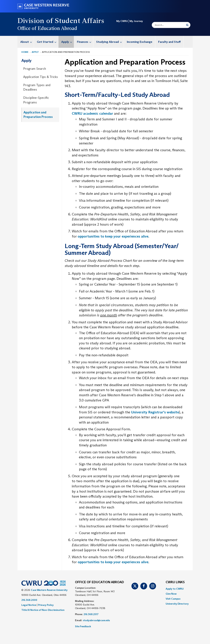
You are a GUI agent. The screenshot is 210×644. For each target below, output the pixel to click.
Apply (68, 42)
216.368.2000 (29, 600)
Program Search (35, 69)
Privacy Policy (46, 605)
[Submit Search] (187, 25)
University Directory (177, 604)
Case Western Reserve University (49, 590)
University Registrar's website (155, 412)
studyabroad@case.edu (97, 620)
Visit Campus (173, 599)
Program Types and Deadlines (37, 87)
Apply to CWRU (175, 589)
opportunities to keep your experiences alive (113, 236)
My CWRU (122, 21)
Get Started (48, 42)
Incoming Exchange (140, 42)
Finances (85, 42)
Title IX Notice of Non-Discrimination (43, 610)
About (27, 42)
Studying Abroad (110, 42)
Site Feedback (83, 626)
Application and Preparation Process (38, 115)
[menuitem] (26, 42)
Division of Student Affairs (61, 21)
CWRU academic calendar (93, 113)
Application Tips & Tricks (41, 77)
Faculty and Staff (169, 42)
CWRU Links (175, 582)
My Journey (136, 21)
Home (25, 52)
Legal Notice (29, 605)
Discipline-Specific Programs (36, 100)
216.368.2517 (91, 614)
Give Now (171, 594)
